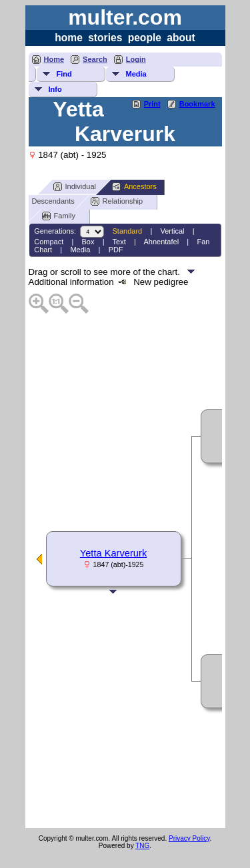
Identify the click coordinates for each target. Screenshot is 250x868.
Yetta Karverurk (113, 553)
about (181, 38)
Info (55, 89)
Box (88, 242)
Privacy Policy (189, 838)
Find (64, 74)
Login (136, 59)
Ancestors (134, 187)
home (69, 38)
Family (59, 216)
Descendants (47, 201)
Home (54, 59)
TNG (142, 846)
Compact (49, 242)
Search (95, 59)
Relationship (117, 201)
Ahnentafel (162, 242)
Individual (75, 187)
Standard (128, 231)
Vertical (172, 231)
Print (152, 104)
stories (105, 38)
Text (119, 242)
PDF (116, 250)
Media (136, 74)
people (145, 38)
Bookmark (197, 104)
